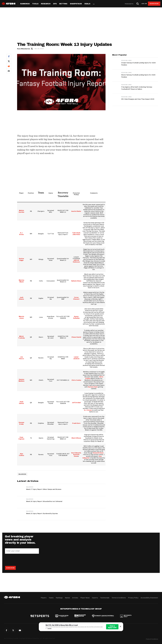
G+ (20, 630)
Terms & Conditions (119, 598)
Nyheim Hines (76, 281)
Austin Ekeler (76, 211)
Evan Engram (21, 438)
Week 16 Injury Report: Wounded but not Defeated (44, 501)
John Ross (76, 234)
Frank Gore (76, 423)
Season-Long (126, 61)
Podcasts (129, 4)
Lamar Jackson (76, 358)
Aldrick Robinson (76, 261)
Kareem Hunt (93, 387)
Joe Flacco (21, 358)
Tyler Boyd (76, 233)
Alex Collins (21, 455)
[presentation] (22, 560)
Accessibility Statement (149, 598)
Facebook (9, 56)
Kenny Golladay (76, 317)
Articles (75, 598)
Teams (51, 598)
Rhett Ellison (76, 438)
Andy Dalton (21, 403)
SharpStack (76, 4)
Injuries (22, 474)
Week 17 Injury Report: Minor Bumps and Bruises (44, 489)
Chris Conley (76, 380)
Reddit (9, 66)
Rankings (25, 4)
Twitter (9, 61)
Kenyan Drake (21, 423)
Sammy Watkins (21, 380)
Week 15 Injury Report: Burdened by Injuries (42, 514)
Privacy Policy (133, 598)
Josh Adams (21, 298)
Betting (63, 4)
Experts (95, 598)
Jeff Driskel (76, 403)
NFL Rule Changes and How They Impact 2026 (138, 99)
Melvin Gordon (21, 211)
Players (44, 598)
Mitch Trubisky (21, 337)
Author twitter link (32, 49)
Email (9, 71)
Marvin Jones (21, 317)
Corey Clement (76, 298)
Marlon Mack (21, 281)
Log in (144, 4)
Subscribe (154, 4)
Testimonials (105, 598)
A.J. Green (21, 234)
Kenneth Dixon (76, 455)
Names (67, 598)
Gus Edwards (76, 453)
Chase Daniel (76, 337)
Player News (85, 598)
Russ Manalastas (24, 49)
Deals (87, 4)
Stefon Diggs (21, 259)
